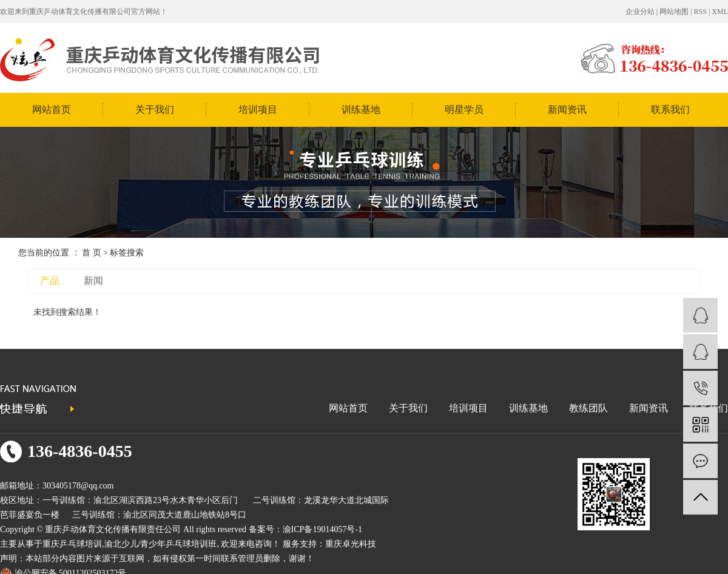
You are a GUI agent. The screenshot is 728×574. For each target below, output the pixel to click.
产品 (50, 281)
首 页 (92, 253)
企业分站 (640, 12)
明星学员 (464, 110)
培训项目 (258, 110)
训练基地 (361, 110)
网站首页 (52, 110)
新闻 (93, 281)
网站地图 (674, 12)
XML (720, 12)
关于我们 (155, 110)
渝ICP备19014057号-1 (322, 529)
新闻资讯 (567, 110)
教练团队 (588, 408)
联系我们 (670, 110)
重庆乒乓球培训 (72, 544)
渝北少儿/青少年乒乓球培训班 (161, 544)
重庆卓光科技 (351, 544)
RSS (700, 12)
